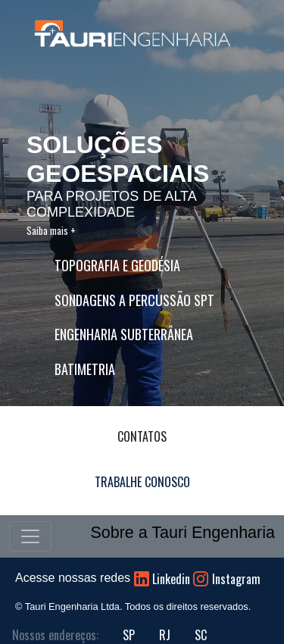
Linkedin (171, 579)
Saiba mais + (51, 230)
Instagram (236, 579)
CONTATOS (142, 436)
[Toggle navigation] (30, 536)
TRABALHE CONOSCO (142, 482)
